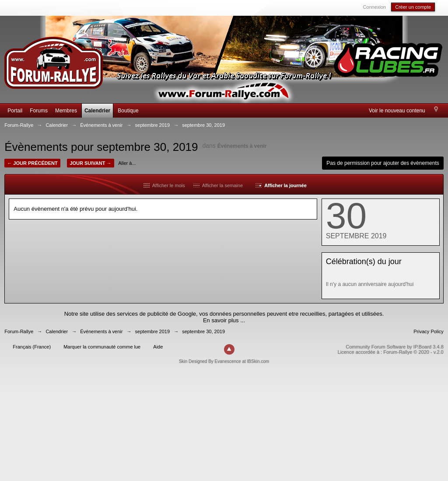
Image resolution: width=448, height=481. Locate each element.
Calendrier (97, 111)
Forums (39, 111)
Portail (15, 111)
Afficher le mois (164, 185)
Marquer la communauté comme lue (102, 347)
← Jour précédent (32, 163)
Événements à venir (242, 146)
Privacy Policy (428, 331)
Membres (66, 111)
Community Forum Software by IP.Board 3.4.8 (395, 347)
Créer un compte (413, 7)
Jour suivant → (90, 163)
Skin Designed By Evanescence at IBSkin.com (224, 361)
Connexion (374, 7)
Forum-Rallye (19, 331)
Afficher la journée (281, 185)
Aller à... (127, 163)
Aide (158, 347)
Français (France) (32, 347)
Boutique (128, 111)
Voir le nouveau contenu (397, 111)
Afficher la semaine (218, 185)
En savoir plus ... (224, 320)
